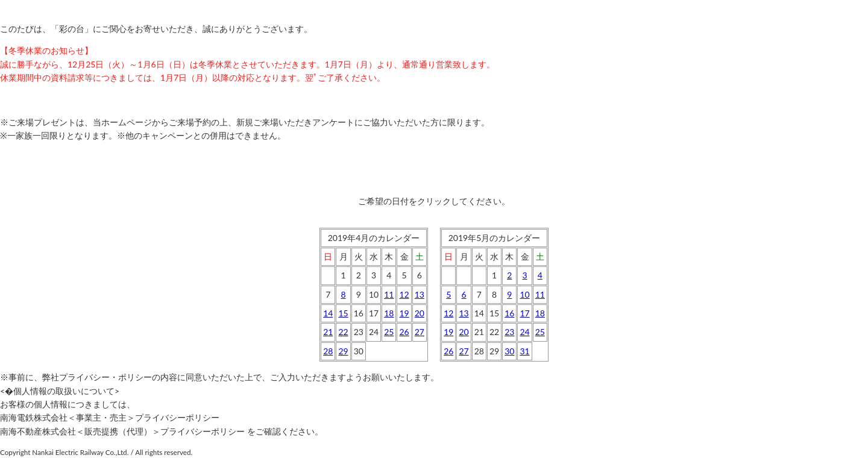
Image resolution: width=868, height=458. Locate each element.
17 (524, 313)
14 (328, 313)
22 (343, 332)
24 (524, 332)
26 (404, 332)
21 (328, 332)
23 (509, 332)
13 (420, 294)
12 (404, 294)
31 (524, 351)
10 (524, 294)
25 (389, 332)
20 (420, 313)
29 (343, 351)
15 (343, 313)
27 (420, 332)
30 (509, 351)
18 (389, 313)
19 (404, 313)
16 (509, 313)
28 (328, 351)
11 (389, 294)
